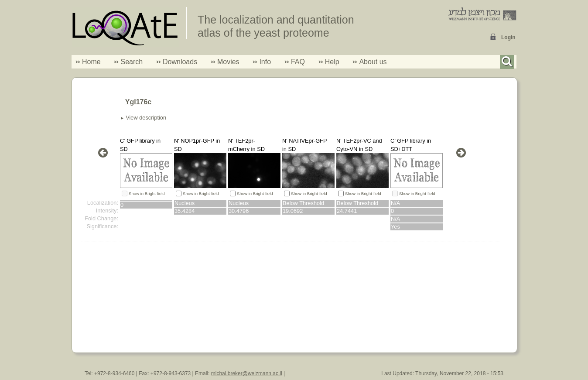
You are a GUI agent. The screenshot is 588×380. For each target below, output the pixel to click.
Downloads (180, 62)
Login (508, 38)
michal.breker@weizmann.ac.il (247, 373)
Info (262, 62)
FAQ (298, 62)
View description (146, 118)
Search (128, 62)
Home (91, 62)
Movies (228, 62)
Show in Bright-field (147, 193)
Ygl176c (138, 102)
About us (373, 62)
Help (332, 62)
